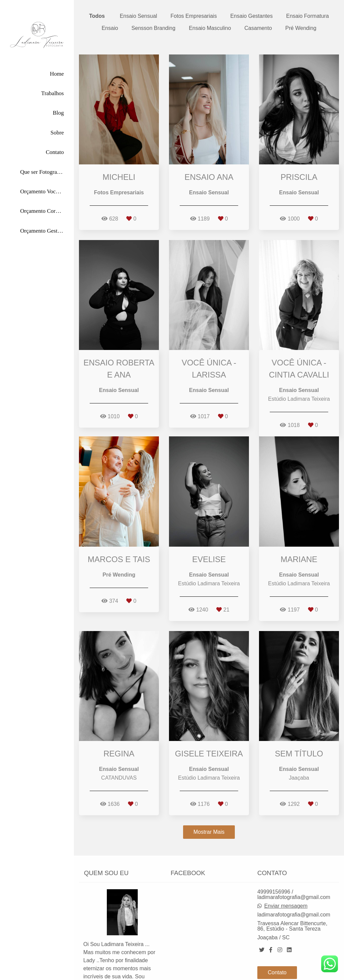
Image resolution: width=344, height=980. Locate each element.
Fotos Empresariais (194, 16)
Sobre (57, 133)
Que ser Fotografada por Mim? (42, 172)
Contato (55, 152)
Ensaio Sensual (138, 16)
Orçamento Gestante (42, 231)
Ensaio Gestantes (251, 16)
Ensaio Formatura (308, 16)
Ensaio (110, 28)
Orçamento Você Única (42, 191)
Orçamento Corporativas (42, 211)
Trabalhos (53, 93)
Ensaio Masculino (210, 28)
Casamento (258, 28)
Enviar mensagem (286, 880)
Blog (58, 113)
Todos (97, 16)
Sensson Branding (153, 28)
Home (57, 74)
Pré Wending (301, 28)
